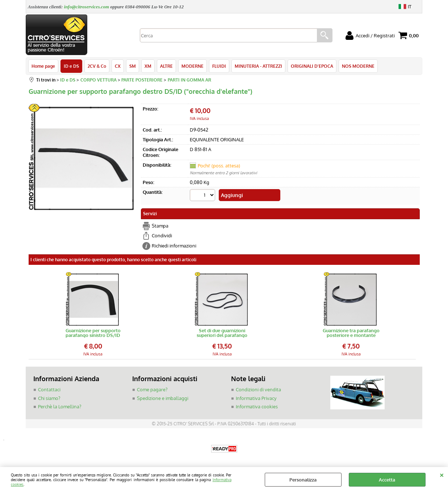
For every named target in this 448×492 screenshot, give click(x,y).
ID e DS (71, 66)
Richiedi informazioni (174, 246)
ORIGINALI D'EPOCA (312, 66)
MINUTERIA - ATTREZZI (258, 66)
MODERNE (192, 66)
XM (148, 66)
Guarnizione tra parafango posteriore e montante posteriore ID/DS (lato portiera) (351, 333)
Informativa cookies (257, 406)
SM (133, 66)
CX (118, 66)
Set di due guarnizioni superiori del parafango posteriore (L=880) (222, 333)
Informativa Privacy (256, 398)
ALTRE (166, 66)
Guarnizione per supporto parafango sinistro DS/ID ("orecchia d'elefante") (93, 333)
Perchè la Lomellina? (60, 406)
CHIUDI (442, 474)
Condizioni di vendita (258, 389)
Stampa (160, 226)
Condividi (162, 235)
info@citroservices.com (87, 7)
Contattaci (49, 389)
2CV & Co (97, 66)
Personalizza (303, 480)
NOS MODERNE (358, 66)
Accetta (387, 480)
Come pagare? (152, 389)
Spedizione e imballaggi (163, 398)
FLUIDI (219, 66)
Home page (43, 66)
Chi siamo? (49, 398)
